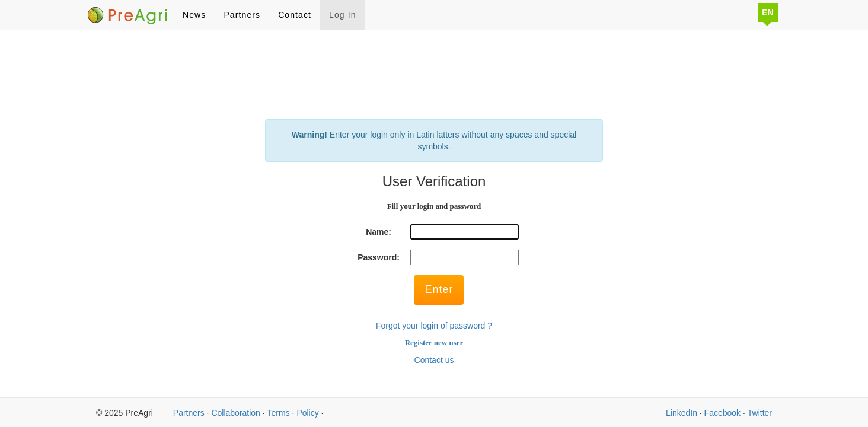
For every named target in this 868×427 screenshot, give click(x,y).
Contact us (434, 360)
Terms (279, 413)
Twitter (760, 413)
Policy (307, 413)
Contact (295, 15)
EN (768, 12)
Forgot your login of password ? (434, 326)
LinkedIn (682, 413)
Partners (242, 15)
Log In (343, 15)
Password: (379, 257)
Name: (379, 232)
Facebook (722, 413)
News (194, 15)
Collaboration (236, 413)
